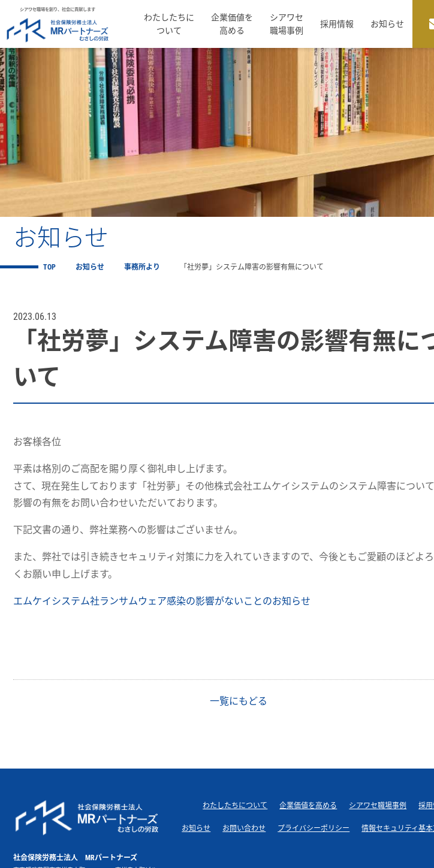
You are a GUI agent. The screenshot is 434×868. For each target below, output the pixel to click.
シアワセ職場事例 (287, 24)
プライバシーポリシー (314, 828)
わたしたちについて (169, 24)
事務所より (142, 267)
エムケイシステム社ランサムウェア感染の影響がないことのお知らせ (162, 601)
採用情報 (337, 24)
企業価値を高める (232, 24)
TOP (49, 267)
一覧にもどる (237, 701)
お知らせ (387, 24)
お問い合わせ (244, 828)
